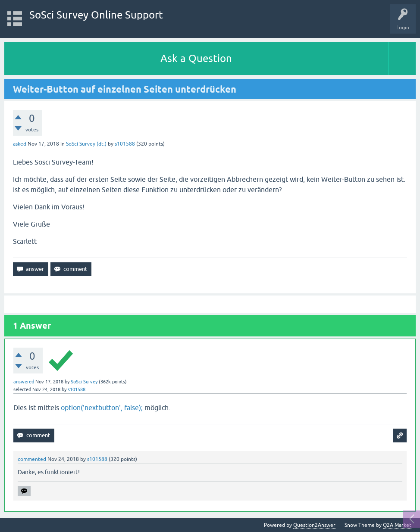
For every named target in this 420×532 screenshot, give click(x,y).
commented (32, 459)
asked (20, 144)
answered (24, 382)
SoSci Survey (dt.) (86, 144)
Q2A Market (397, 525)
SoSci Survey (84, 382)
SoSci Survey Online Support (96, 15)
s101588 (125, 144)
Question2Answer (314, 525)
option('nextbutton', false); (102, 408)
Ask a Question (196, 58)
